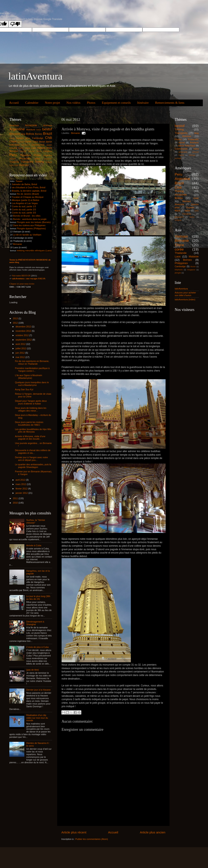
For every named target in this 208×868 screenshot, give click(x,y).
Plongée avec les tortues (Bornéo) (34, 222)
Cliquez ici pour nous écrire (22, 284)
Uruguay (49, 162)
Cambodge (38, 138)
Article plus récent (74, 832)
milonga (23, 151)
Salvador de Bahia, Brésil (24, 184)
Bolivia (30, 134)
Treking (39, 162)
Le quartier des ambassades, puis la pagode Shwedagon (33, 466)
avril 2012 (21, 480)
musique (31, 151)
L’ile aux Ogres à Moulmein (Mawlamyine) (28, 377)
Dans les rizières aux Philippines (29, 225)
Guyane (13, 148)
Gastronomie (38, 145)
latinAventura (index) (185, 299)
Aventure (31, 130)
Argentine (17, 129)
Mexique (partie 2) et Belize (25, 200)
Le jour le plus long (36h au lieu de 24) (38, 598)
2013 (16, 318)
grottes (49, 145)
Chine (13, 142)
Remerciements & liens (170, 103)
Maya (49, 148)
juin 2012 (20, 353)
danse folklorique (187, 146)
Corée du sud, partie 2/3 (24, 210)
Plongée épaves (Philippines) (31, 228)
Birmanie (76, 133)
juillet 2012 (21, 348)
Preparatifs (25, 158)
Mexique (14, 151)
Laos (34, 148)
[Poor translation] (15, 24)
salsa (37, 158)
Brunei (12, 138)
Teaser (19, 181)
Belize (39, 130)
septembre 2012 (24, 340)
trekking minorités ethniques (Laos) (34, 251)
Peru (13, 155)
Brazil (48, 133)
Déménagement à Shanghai (35, 623)
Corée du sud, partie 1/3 (24, 206)
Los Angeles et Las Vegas (25, 203)
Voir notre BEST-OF (21, 276)
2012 (16, 323)
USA (11, 165)
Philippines (25, 155)
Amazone (14, 125)
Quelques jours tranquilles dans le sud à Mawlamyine (32, 384)
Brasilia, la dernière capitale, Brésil (29, 191)
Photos (91, 103)
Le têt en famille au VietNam (27, 235)
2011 (16, 498)
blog (23, 134)
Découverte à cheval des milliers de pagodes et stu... (33, 452)
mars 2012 (21, 484)
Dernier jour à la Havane (38, 690)
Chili (48, 138)
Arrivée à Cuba (34, 545)
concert (21, 142)
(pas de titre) (33, 670)
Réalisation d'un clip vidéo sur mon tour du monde (37, 718)
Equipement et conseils (116, 103)
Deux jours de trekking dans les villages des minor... (31, 409)
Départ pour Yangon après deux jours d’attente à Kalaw (31, 402)
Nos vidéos (74, 103)
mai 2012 (20, 357)
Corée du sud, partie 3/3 (24, 213)
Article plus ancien (153, 832)
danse (42, 142)
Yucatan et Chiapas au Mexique (28, 197)
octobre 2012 (22, 335)
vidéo (16, 165)
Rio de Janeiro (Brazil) (27, 194)
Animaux (48, 125)
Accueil (14, 103)
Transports (27, 162)
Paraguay (48, 151)
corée (28, 142)
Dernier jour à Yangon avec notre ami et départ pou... (31, 459)
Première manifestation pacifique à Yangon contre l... (32, 370)
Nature (39, 151)
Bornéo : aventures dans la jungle (30, 219)
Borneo (39, 134)
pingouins (48, 155)
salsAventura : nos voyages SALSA (29, 278)
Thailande (14, 162)
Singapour (48, 159)
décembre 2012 (24, 327)
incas (21, 148)
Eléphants (26, 145)
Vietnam (24, 165)
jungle (27, 148)
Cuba (35, 142)
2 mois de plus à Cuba (37, 647)
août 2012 (21, 344)
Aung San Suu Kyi (24, 389)
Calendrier (32, 103)
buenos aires (23, 138)
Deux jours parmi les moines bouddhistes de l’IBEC (29, 423)
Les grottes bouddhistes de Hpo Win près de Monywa (33, 431)
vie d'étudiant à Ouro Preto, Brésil (29, 187)
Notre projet (53, 103)
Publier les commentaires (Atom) (92, 839)
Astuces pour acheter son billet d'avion (185, 294)
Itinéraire (143, 103)
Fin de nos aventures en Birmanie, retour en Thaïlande (32, 362)
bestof (47, 129)
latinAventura (35, 76)
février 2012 (22, 489)
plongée (13, 159)
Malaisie (41, 148)
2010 (16, 503)
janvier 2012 (22, 493)
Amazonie (31, 125)
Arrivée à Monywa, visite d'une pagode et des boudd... (30, 438)
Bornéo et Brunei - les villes (27, 216)
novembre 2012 (24, 331)
